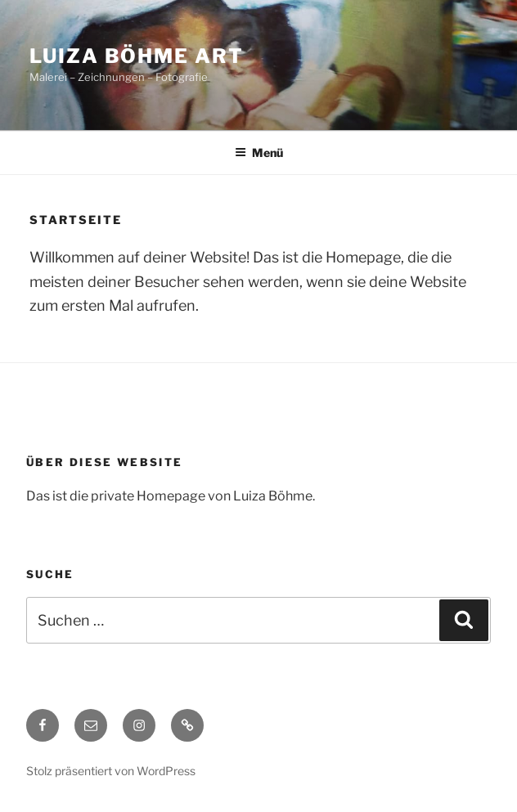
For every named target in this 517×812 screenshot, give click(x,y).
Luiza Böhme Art (137, 56)
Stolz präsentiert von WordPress (111, 771)
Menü (259, 153)
